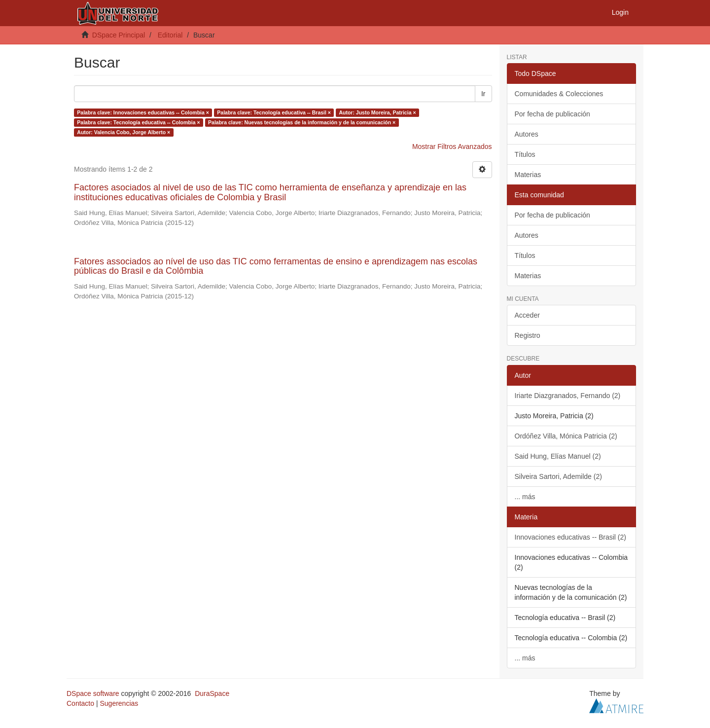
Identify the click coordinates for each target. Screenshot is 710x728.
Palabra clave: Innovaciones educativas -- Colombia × (143, 112)
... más (525, 497)
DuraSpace (212, 693)
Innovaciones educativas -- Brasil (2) (570, 537)
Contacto (80, 703)
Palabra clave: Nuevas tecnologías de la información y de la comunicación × (302, 122)
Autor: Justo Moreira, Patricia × (377, 112)
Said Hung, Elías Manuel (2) (558, 456)
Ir (483, 94)
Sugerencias (119, 703)
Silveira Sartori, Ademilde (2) (558, 476)
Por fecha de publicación (552, 114)
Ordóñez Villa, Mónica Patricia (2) (566, 436)
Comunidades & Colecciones (559, 94)
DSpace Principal (119, 35)
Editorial (170, 35)
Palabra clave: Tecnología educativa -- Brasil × (274, 112)
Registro (528, 335)
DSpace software (93, 693)
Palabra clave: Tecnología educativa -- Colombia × (138, 122)
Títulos (525, 154)
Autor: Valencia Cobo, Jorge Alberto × (124, 132)
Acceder (527, 315)
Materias (528, 175)
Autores (527, 134)
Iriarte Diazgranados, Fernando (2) (568, 396)
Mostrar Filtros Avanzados (452, 146)
